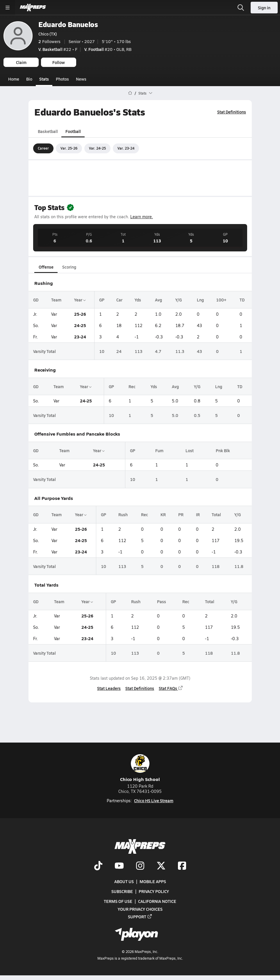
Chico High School (140, 768)
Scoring (69, 267)
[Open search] (241, 8)
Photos (62, 79)
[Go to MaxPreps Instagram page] (140, 866)
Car (119, 300)
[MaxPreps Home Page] (130, 93)
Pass (161, 601)
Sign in (264, 8)
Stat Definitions (232, 112)
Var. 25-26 (69, 148)
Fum (159, 450)
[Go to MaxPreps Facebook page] (182, 866)
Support (140, 916)
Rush (123, 514)
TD (242, 300)
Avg (158, 300)
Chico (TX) (48, 34)
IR (198, 514)
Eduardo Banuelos (68, 24)
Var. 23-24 (126, 148)
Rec (132, 386)
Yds (138, 300)
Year (80, 300)
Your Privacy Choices (140, 909)
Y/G (178, 300)
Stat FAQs (171, 688)
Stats (44, 79)
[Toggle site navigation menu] (8, 8)
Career (43, 148)
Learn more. (142, 217)
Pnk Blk (223, 450)
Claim (21, 62)
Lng (200, 300)
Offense (46, 267)
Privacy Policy (154, 891)
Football (73, 131)
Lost (189, 450)
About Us (124, 881)
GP (102, 300)
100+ (221, 300)
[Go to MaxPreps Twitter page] (161, 866)
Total (216, 514)
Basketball (48, 131)
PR (181, 514)
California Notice (157, 901)
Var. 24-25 (97, 148)
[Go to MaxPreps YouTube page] (119, 866)
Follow (59, 62)
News (81, 79)
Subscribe (122, 891)
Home (14, 79)
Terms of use (118, 901)
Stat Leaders (109, 688)
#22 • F (58, 49)
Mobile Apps (153, 881)
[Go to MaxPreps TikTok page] (98, 866)
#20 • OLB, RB (108, 49)
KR (163, 514)
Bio (29, 79)
